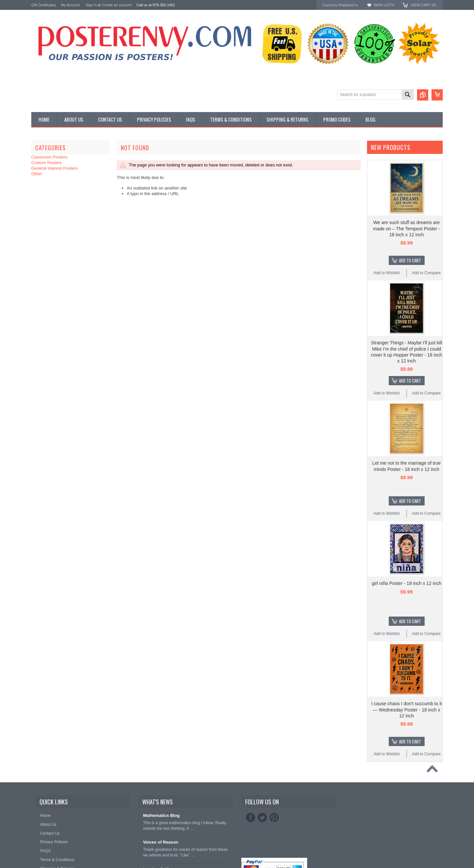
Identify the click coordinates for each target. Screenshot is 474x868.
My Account (70, 5)
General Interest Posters (54, 168)
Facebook (250, 818)
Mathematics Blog (161, 815)
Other (37, 174)
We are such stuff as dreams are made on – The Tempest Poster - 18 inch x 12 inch (406, 228)
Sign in (91, 5)
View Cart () (423, 5)
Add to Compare (426, 273)
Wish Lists (384, 5)
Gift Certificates (44, 5)
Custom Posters (46, 163)
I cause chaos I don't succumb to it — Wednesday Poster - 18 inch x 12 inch (407, 709)
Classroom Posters (49, 157)
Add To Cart (410, 260)
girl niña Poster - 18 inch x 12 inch (407, 583)
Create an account (117, 5)
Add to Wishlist (387, 273)
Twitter (262, 818)
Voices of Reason (160, 842)
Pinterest (274, 818)
